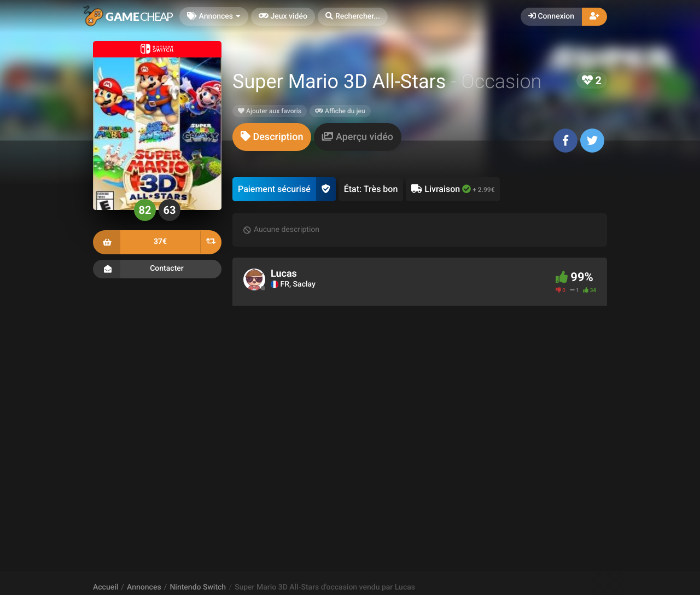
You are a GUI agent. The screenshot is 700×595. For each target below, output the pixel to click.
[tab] (272, 137)
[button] (353, 17)
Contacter (157, 269)
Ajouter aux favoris (270, 111)
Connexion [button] (551, 16)
